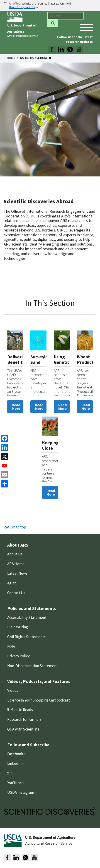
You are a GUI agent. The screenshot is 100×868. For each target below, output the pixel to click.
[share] (4, 483)
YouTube (16, 783)
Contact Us (16, 593)
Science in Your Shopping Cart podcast (39, 700)
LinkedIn (16, 763)
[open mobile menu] (86, 27)
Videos (14, 690)
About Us (15, 554)
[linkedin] (4, 447)
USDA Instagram (23, 792)
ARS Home (16, 564)
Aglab (12, 583)
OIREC (32, 216)
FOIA (11, 646)
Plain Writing (18, 627)
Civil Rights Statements (26, 637)
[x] (4, 456)
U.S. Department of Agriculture (50, 838)
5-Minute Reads (20, 710)
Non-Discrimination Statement (33, 666)
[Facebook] (4, 438)
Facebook (17, 754)
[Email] (4, 474)
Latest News (17, 573)
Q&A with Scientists (23, 729)
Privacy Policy (18, 656)
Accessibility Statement (27, 617)
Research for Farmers (24, 719)
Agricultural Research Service (22, 36)
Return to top (15, 527)
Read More (16, 407)
